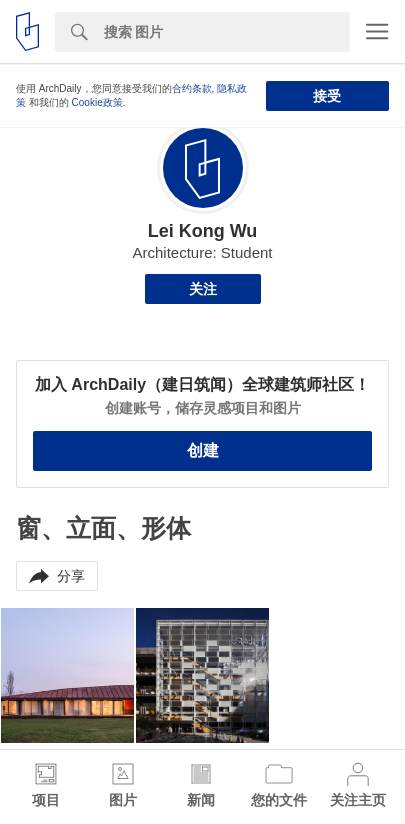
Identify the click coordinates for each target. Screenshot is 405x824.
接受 (327, 96)
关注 (203, 289)
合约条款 (192, 88)
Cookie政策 (97, 102)
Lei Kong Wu (203, 231)
